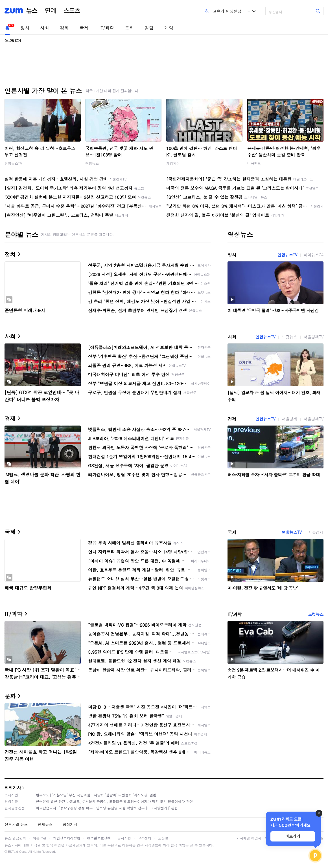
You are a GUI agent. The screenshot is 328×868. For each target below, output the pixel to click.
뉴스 (32, 11)
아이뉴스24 (314, 255)
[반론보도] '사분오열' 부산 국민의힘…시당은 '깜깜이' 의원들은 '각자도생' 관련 (95, 795)
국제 (84, 28)
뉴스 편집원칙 (15, 838)
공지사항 (124, 838)
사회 (45, 28)
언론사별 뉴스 (16, 824)
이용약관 (40, 838)
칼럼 (149, 28)
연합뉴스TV (13, 163)
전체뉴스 (45, 824)
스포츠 (72, 11)
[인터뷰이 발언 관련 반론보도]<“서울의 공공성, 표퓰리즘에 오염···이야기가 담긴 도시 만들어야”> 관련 (114, 801)
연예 (51, 11)
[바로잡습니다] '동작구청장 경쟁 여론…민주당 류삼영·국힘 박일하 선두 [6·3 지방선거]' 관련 (106, 808)
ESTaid (13, 852)
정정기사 (13, 787)
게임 (169, 28)
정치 (25, 28)
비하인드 (254, 163)
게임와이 (173, 163)
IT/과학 (107, 28)
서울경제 (289, 419)
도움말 (163, 838)
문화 (129, 28)
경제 (64, 28)
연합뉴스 (92, 163)
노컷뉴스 (289, 337)
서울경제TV (314, 337)
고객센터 (145, 838)
